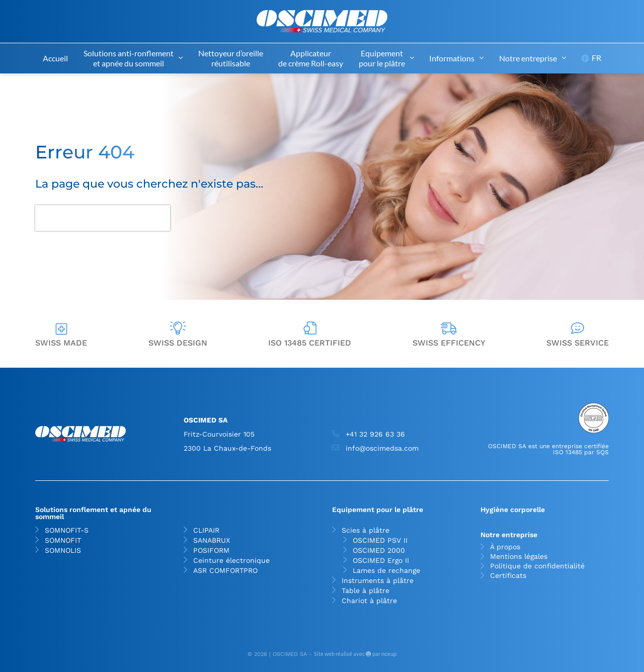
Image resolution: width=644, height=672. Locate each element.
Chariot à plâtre (369, 601)
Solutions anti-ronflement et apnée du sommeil (133, 58)
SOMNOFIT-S (67, 530)
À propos (505, 547)
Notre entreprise (533, 58)
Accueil (55, 58)
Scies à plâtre (368, 530)
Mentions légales (519, 557)
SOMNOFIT (63, 540)
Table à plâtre (366, 591)
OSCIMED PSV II (380, 540)
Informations (456, 58)
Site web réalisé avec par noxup (355, 654)
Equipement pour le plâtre (386, 58)
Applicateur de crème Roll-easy (311, 58)
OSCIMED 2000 (379, 550)
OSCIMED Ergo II (381, 560)
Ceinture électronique (231, 560)
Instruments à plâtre (378, 580)
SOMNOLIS (63, 550)
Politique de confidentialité (537, 566)
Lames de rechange (386, 570)
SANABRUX (212, 540)
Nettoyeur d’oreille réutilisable (231, 58)
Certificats (508, 576)
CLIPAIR (206, 530)
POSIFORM (211, 550)
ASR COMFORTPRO (225, 570)
